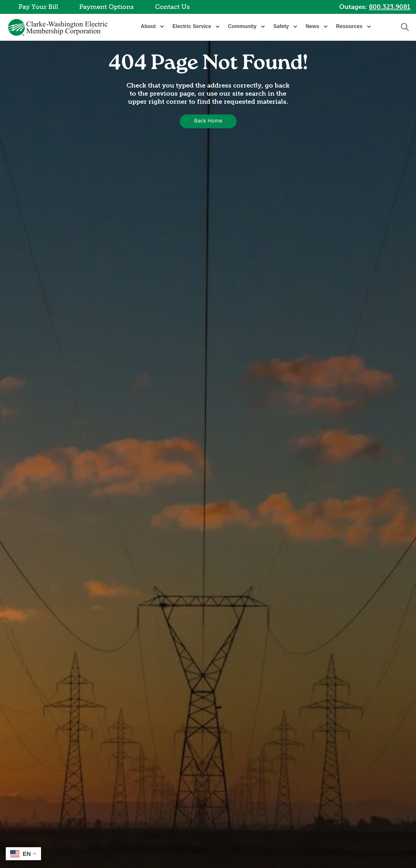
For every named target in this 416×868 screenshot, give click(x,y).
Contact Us (172, 7)
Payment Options (106, 7)
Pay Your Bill (38, 7)
